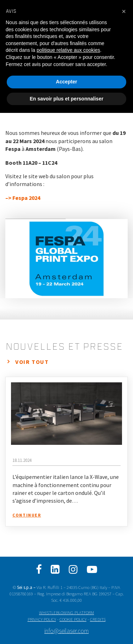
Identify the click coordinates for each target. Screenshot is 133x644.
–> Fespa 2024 (23, 198)
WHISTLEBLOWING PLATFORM (66, 612)
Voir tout (32, 362)
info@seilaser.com (66, 631)
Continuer (27, 515)
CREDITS (98, 619)
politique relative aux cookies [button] (68, 50)
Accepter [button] (67, 82)
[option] (66, 259)
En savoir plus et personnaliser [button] (67, 99)
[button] (124, 11)
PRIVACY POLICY (42, 619)
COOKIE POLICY (73, 619)
